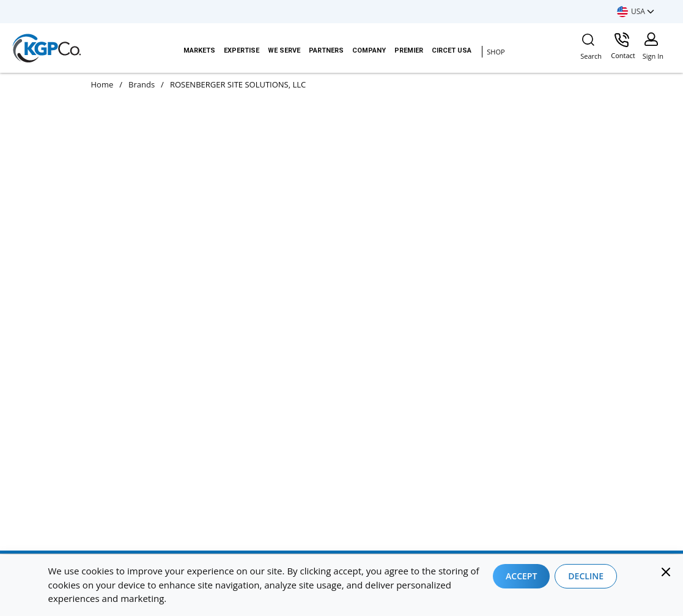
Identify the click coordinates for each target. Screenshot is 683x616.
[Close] (666, 572)
